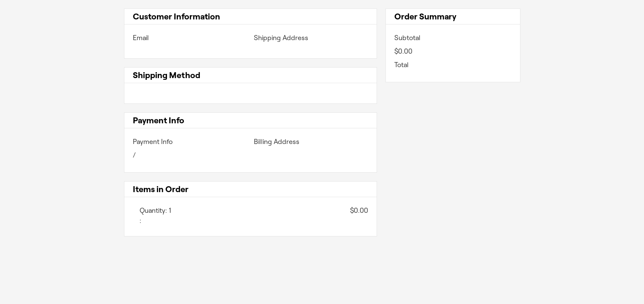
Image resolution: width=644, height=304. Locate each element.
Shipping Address (281, 38)
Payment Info (153, 142)
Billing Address (277, 142)
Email (141, 38)
